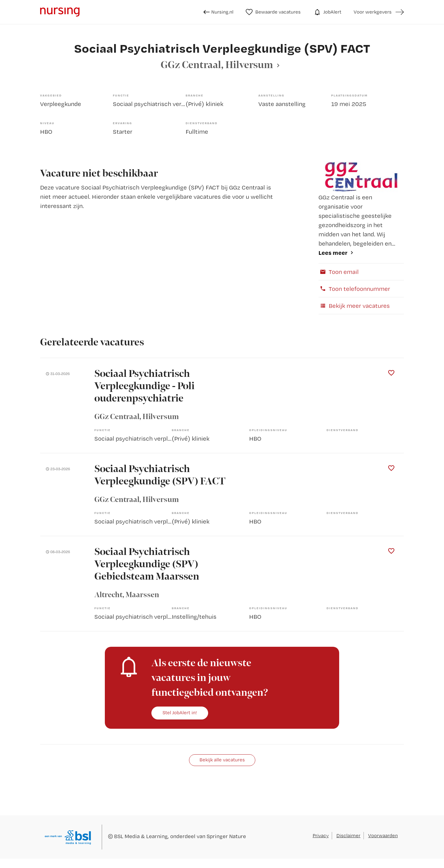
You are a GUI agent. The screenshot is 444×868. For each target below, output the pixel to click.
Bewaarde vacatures (273, 12)
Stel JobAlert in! (180, 713)
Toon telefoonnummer (354, 289)
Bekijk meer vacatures (354, 306)
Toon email (339, 272)
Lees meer (333, 253)
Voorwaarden (383, 835)
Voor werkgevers (373, 12)
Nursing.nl (218, 12)
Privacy (321, 835)
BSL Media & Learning (141, 836)
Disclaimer (348, 835)
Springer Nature (226, 836)
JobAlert (327, 12)
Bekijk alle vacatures (222, 760)
